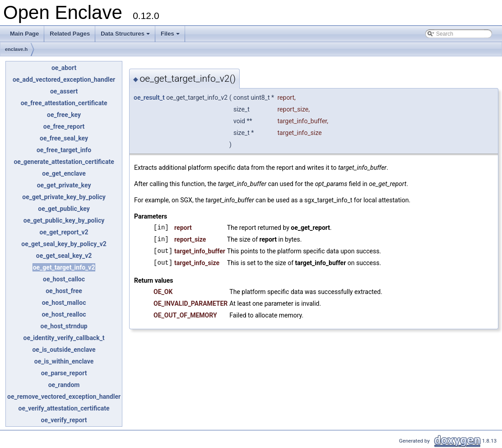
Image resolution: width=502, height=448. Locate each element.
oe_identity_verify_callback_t (64, 338)
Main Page (24, 34)
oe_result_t (149, 98)
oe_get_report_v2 (64, 232)
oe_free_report (64, 126)
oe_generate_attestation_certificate (64, 162)
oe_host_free (64, 291)
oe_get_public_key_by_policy (64, 220)
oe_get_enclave (64, 173)
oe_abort (64, 68)
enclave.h (16, 49)
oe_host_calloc (64, 279)
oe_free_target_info (64, 150)
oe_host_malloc (64, 303)
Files (171, 36)
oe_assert (64, 91)
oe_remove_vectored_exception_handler (64, 397)
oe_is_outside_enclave (64, 350)
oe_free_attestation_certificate (64, 103)
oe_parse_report (64, 373)
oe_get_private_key (64, 185)
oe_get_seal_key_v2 (64, 256)
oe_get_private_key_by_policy (64, 197)
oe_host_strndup (64, 326)
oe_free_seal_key (64, 138)
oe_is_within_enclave (64, 361)
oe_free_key (64, 115)
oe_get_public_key (64, 209)
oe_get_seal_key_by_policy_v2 (64, 244)
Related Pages (70, 34)
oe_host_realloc (64, 314)
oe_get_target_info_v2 (64, 267)
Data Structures (126, 36)
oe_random (64, 385)
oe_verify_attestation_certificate (64, 408)
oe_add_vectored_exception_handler (64, 79)
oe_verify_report (64, 420)
